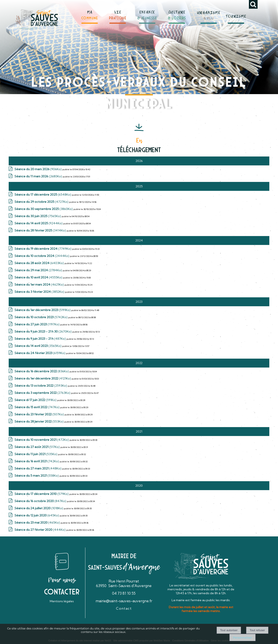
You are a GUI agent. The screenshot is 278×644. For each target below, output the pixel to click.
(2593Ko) (41, 386)
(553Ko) (39, 421)
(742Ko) (37, 461)
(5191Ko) (43, 310)
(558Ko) (37, 476)
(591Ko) (36, 400)
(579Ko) (42, 494)
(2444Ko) (42, 256)
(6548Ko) (43, 195)
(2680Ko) (39, 176)
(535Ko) (36, 454)
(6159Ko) (40, 353)
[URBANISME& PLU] (209, 13)
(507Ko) (40, 414)
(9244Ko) (39, 223)
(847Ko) (41, 501)
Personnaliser (242, 637)
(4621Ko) (40, 285)
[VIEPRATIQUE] (118, 13)
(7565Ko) (38, 216)
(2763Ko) (43, 393)
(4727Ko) (42, 202)
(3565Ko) (38, 346)
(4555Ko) (39, 277)
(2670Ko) (43, 331)
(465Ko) (38, 523)
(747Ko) (37, 407)
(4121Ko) (43, 378)
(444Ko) (40, 530)
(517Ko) (37, 447)
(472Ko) (42, 440)
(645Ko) (37, 515)
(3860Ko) (44, 209)
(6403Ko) (40, 263)
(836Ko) (42, 371)
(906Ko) (38, 169)
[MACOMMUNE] (90, 13)
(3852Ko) (40, 292)
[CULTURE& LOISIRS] (177, 13)
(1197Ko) (37, 324)
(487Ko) (41, 339)
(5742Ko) (41, 317)
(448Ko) (38, 468)
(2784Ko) (39, 270)
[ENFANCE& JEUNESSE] (147, 13)
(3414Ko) (41, 230)
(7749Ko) (43, 249)
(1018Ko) (39, 508)
